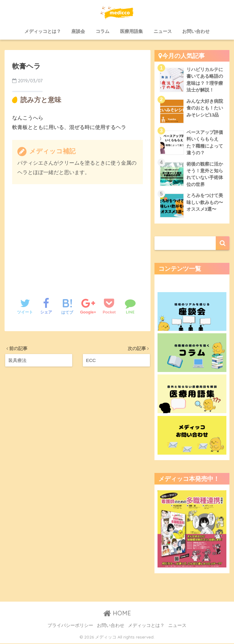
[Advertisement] (78, 235)
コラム (103, 31)
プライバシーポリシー (70, 626)
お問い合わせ (196, 31)
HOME (117, 614)
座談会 (78, 31)
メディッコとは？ (43, 31)
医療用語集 (131, 31)
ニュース (163, 31)
